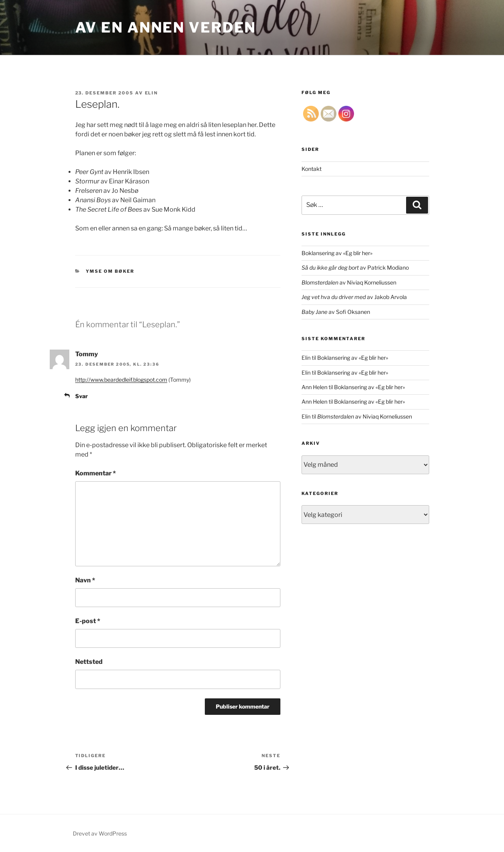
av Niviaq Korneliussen (349, 282)
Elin (152, 93)
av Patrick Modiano (355, 267)
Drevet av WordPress (100, 833)
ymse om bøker (110, 271)
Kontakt (312, 169)
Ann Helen (314, 387)
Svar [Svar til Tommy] (81, 396)
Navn (85, 580)
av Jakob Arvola (354, 297)
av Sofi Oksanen (336, 312)
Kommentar (96, 473)
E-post (88, 621)
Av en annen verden (166, 27)
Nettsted (89, 662)
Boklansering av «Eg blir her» (337, 253)
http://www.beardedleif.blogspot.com (121, 380)
